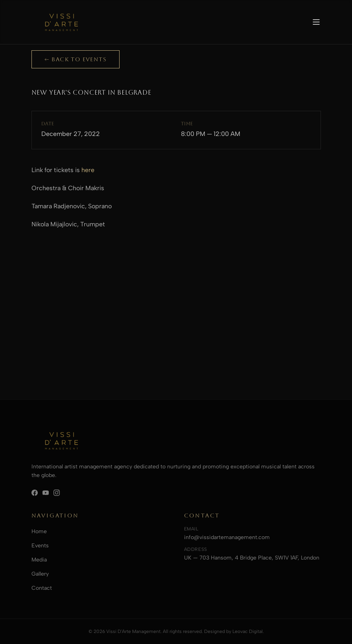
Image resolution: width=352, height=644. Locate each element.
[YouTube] (46, 493)
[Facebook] (35, 493)
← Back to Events (76, 59)
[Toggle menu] (316, 22)
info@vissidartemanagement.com (227, 537)
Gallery (40, 574)
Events (40, 546)
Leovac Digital (248, 631)
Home (39, 531)
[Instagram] (57, 493)
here (88, 170)
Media (39, 560)
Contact (42, 588)
